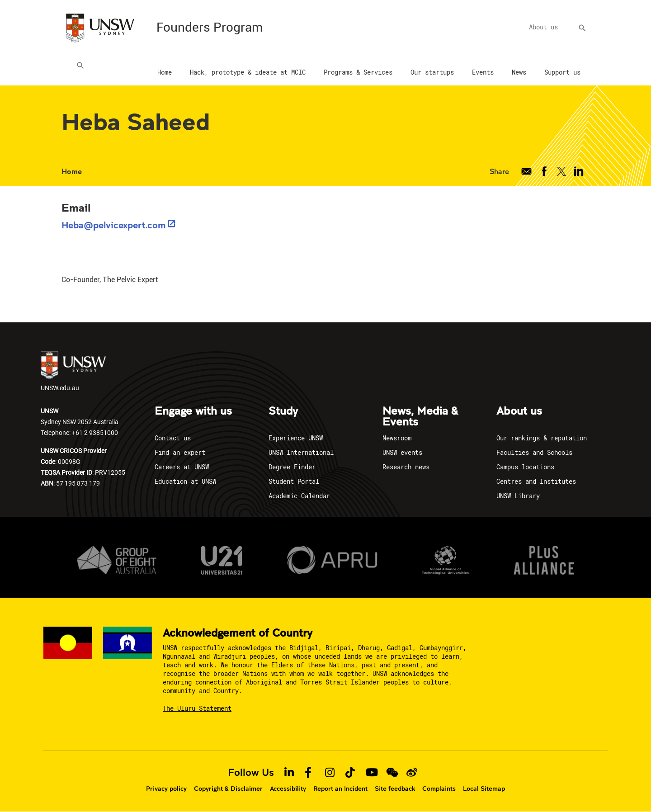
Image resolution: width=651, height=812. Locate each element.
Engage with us (193, 411)
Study (283, 411)
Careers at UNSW (182, 467)
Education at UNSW (185, 481)
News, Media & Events (420, 417)
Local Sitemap (484, 788)
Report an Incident (340, 788)
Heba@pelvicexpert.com (114, 225)
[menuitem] (78, 73)
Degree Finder (292, 467)
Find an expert (180, 452)
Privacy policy (166, 788)
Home (72, 171)
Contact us (173, 438)
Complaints (439, 788)
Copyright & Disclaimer (228, 788)
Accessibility (288, 788)
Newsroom (397, 438)
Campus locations (525, 467)
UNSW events (402, 452)
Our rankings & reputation (542, 438)
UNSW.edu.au (73, 372)
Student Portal (294, 481)
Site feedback (395, 788)
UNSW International (301, 452)
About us (543, 27)
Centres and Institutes (536, 481)
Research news (406, 467)
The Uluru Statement (197, 708)
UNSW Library (518, 496)
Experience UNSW (296, 438)
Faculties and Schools (534, 452)
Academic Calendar (299, 496)
